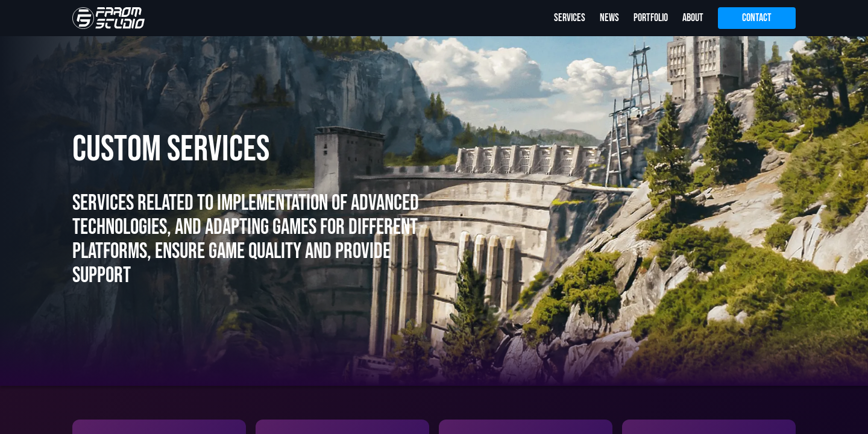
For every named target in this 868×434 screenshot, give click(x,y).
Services (570, 18)
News (609, 18)
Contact (757, 18)
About (693, 18)
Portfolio (651, 18)
